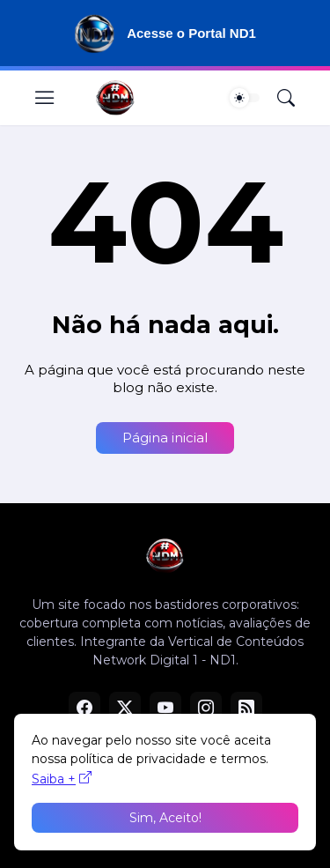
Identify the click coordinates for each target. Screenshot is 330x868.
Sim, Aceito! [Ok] (165, 818)
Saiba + (54, 779)
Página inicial (165, 438)
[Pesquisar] (286, 98)
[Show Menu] (45, 98)
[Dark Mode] (245, 98)
